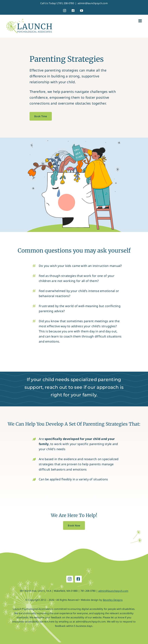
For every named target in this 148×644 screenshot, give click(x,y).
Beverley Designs (113, 600)
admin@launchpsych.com (93, 3)
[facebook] (78, 579)
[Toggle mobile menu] (140, 21)
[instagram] (70, 579)
